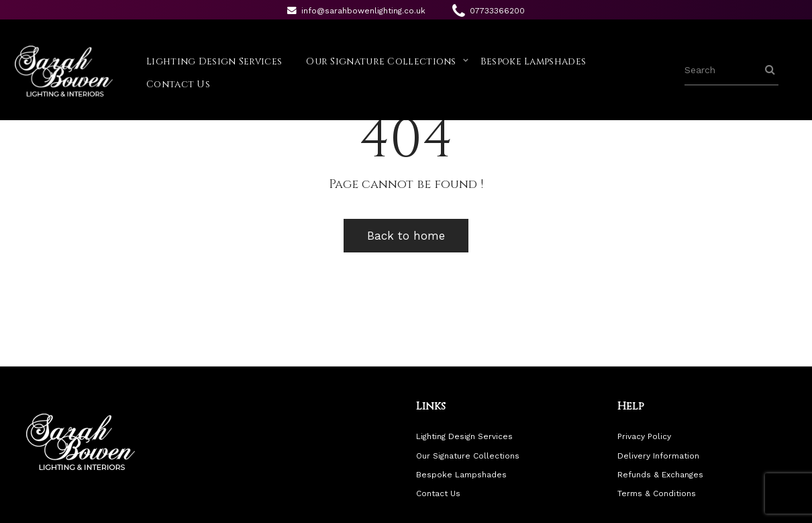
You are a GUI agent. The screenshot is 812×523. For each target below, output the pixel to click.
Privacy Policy (644, 436)
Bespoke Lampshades (533, 61)
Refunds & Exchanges (660, 475)
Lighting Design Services (214, 61)
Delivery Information (658, 456)
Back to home (406, 236)
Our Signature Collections (381, 61)
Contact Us (178, 84)
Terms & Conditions (657, 493)
